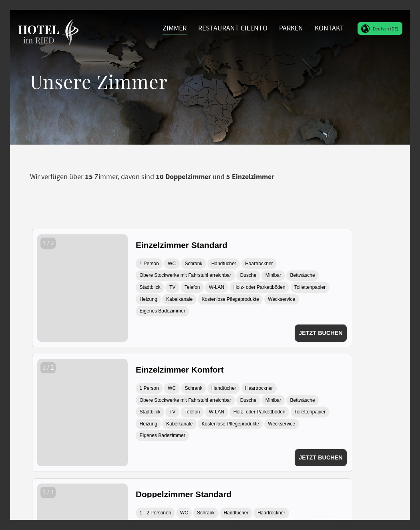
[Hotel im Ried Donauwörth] (48, 28)
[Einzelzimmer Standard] (241, 244)
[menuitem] (175, 28)
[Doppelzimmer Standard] (241, 493)
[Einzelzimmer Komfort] (241, 368)
